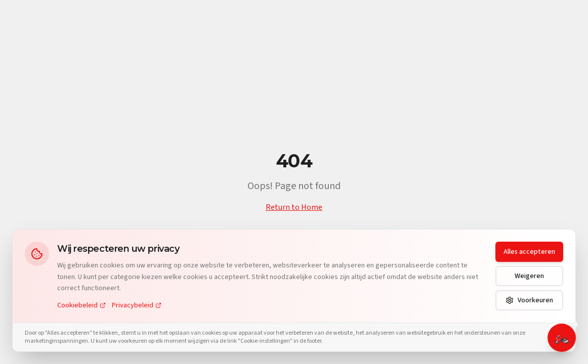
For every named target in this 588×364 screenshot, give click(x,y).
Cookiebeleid (81, 305)
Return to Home (294, 207)
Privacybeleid (137, 305)
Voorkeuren (529, 300)
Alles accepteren (529, 252)
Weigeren (529, 276)
